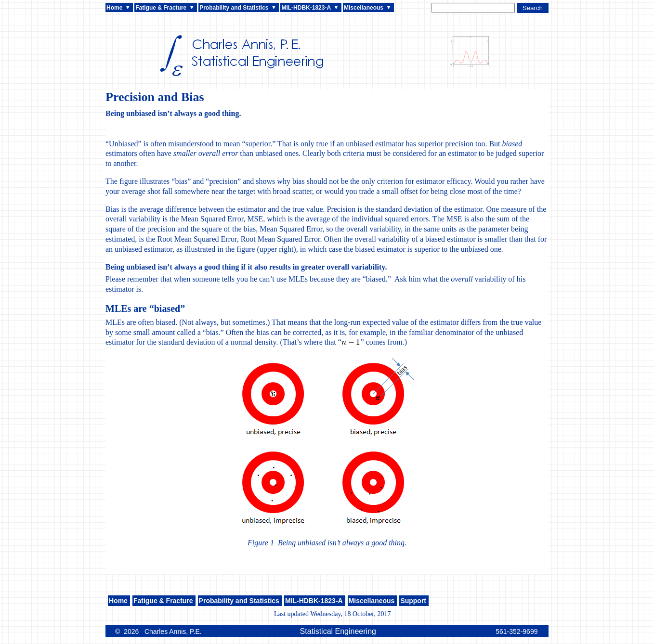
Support (413, 601)
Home (114, 8)
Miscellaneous (364, 8)
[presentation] (351, 342)
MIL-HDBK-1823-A (306, 8)
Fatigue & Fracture (161, 8)
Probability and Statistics (234, 8)
